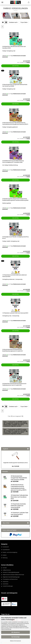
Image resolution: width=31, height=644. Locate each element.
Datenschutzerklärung (6, 629)
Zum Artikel (16, 66)
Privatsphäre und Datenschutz (10, 579)
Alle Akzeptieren (16, 632)
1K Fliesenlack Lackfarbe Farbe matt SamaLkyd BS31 (15, 313)
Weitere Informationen (15, 641)
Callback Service (7, 570)
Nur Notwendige (16, 637)
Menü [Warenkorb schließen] (2, 2)
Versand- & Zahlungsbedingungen (11, 572)
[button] (3, 22)
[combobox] (14, 22)
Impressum (6, 582)
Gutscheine (6, 584)
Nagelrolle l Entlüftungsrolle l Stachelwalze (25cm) (16, 463)
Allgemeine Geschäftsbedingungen (11, 577)
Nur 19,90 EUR (15, 466)
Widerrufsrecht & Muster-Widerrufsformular (13, 575)
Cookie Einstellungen (8, 586)
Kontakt (5, 568)
